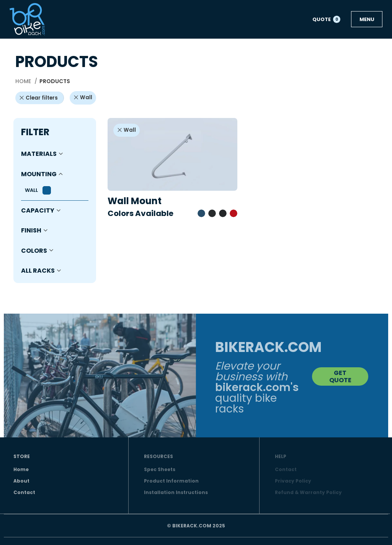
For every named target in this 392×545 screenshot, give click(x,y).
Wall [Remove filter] (86, 97)
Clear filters (42, 98)
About (21, 481)
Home (24, 81)
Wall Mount (135, 201)
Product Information (171, 481)
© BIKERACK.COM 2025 (196, 526)
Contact (24, 492)
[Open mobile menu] (367, 19)
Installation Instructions (176, 492)
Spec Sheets (160, 469)
